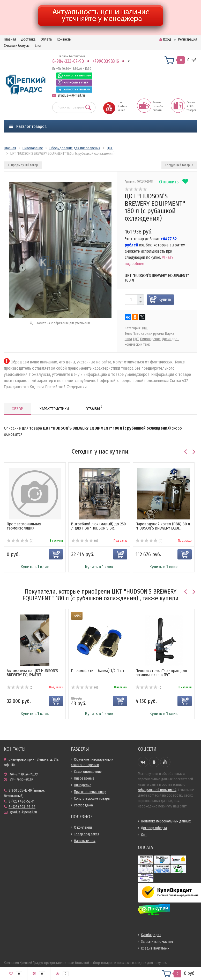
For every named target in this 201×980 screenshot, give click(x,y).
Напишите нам (85, 841)
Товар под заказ (87, 834)
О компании (83, 827)
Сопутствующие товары (92, 799)
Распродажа (83, 805)
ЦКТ (145, 328)
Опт (144, 835)
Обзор (17, 409)
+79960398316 (106, 61)
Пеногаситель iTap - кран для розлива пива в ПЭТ (161, 673)
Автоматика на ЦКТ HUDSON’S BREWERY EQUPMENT (32, 673)
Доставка (28, 39)
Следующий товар (179, 165)
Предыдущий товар (23, 165)
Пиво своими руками (148, 334)
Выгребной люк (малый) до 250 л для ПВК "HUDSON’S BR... (98, 526)
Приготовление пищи (90, 792)
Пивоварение (150, 339)
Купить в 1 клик (35, 567)
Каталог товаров (28, 126)
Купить (165, 300)
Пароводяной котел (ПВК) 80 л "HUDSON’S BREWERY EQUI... (163, 526)
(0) (20, 541)
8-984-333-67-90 (68, 61)
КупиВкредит (151, 935)
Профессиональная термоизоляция (24, 526)
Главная (10, 39)
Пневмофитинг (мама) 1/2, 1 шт (98, 671)
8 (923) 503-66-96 (22, 807)
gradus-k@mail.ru (71, 95)
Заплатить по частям (157, 942)
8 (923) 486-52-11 (21, 801)
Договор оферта (154, 828)
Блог (38, 46)
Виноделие (83, 785)
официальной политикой (157, 790)
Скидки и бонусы (17, 46)
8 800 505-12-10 (20, 791)
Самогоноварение (88, 772)
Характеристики (54, 409)
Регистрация (188, 39)
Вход (165, 39)
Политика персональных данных (166, 821)
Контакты (64, 39)
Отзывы (94, 408)
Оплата (46, 39)
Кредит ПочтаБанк (155, 948)
